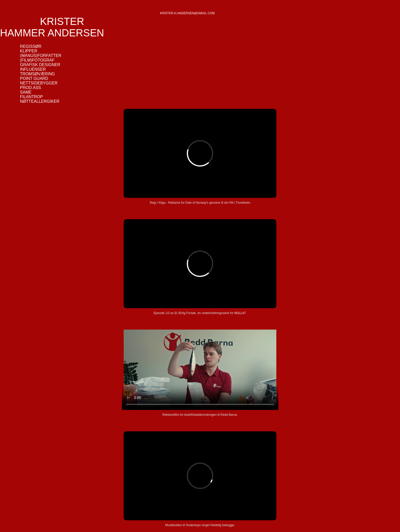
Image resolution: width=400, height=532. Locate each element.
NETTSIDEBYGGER (39, 83)
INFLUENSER (33, 69)
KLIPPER (29, 51)
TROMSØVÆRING (38, 74)
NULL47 (240, 313)
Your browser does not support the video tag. (200, 370)
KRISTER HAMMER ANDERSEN (52, 27)
